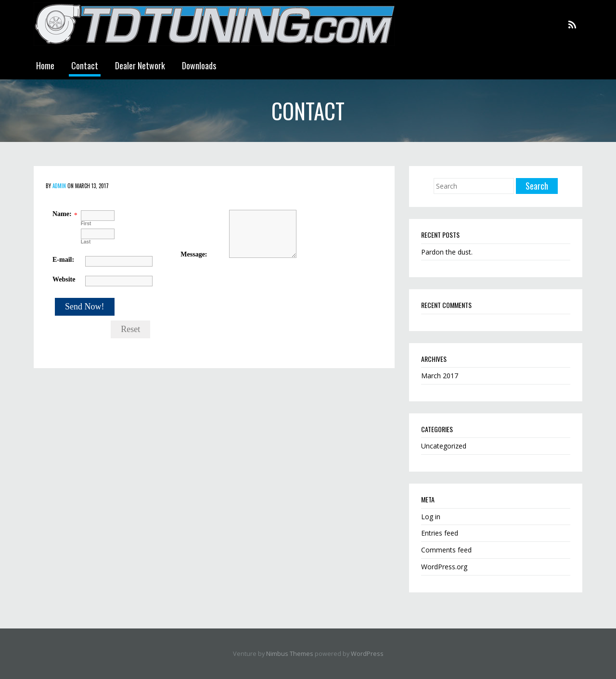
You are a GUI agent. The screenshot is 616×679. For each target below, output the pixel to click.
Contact (85, 65)
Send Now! (85, 307)
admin (59, 186)
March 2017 (440, 376)
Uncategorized (444, 446)
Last (86, 242)
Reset (130, 329)
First (86, 224)
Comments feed (446, 550)
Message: (194, 254)
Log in (431, 517)
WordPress (367, 654)
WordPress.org (444, 567)
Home (45, 65)
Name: (62, 214)
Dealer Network (140, 65)
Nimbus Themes (290, 654)
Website (64, 279)
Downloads (199, 65)
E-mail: (63, 260)
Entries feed (440, 533)
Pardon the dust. (447, 252)
